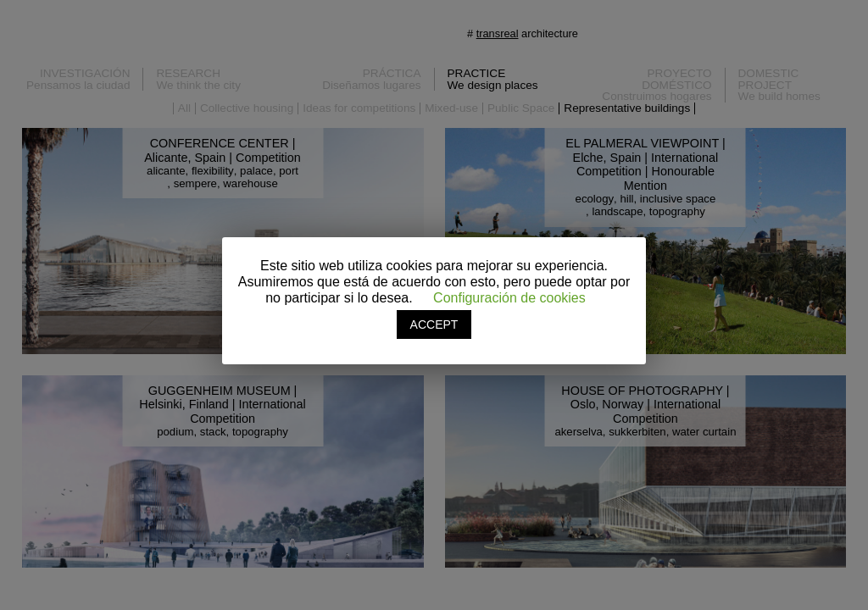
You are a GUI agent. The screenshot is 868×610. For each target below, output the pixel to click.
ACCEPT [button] (434, 324)
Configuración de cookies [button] (509, 298)
